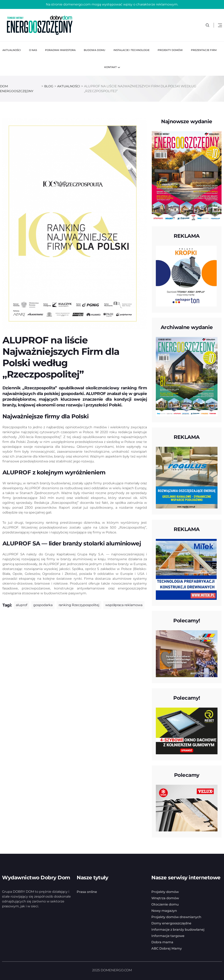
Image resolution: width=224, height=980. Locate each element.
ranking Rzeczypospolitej (79, 605)
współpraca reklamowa (124, 605)
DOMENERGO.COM (116, 970)
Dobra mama (162, 942)
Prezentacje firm (204, 50)
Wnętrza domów (165, 898)
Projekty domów (170, 50)
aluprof (22, 605)
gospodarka (43, 605)
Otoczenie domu (165, 904)
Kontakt (110, 67)
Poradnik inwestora (60, 50)
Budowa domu (95, 50)
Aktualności (12, 50)
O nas (33, 50)
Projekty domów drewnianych (176, 917)
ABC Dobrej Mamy (167, 948)
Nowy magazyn (164, 911)
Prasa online (87, 892)
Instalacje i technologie (131, 50)
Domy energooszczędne (171, 923)
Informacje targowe (168, 936)
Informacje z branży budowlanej (178, 930)
